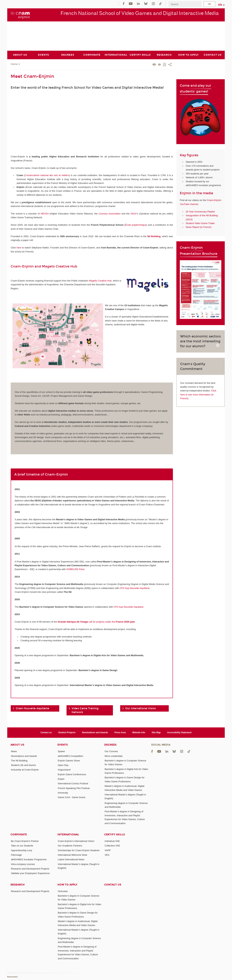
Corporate (19, 835)
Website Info (139, 732)
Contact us (46, 732)
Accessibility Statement (179, 732)
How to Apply (67, 885)
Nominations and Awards (95, 732)
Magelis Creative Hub (100, 280)
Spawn (61, 751)
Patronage (16, 855)
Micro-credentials (114, 756)
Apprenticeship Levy (21, 850)
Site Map (156, 732)
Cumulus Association (109, 214)
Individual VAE (112, 841)
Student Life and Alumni (23, 765)
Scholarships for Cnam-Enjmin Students (79, 850)
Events (63, 745)
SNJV (133, 214)
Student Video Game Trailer (200, 223)
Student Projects (67, 732)
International (68, 835)
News (14, 751)
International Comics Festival (73, 783)
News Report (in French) (199, 227)
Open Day (63, 765)
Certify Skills (115, 835)
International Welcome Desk (72, 855)
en (220, 5)
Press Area (120, 732)
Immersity (63, 793)
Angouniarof (64, 770)
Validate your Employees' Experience (30, 873)
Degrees (110, 745)
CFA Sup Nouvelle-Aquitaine (135, 588)
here (19, 248)
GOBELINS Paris (75, 569)
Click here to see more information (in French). (198, 395)
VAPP (108, 850)
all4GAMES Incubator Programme (29, 859)
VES (107, 855)
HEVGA (45, 214)
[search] (185, 4)
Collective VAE (112, 846)
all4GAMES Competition (71, 756)
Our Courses (111, 751)
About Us (17, 745)
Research (18, 885)
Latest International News (71, 859)
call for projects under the (96, 622)
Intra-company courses (23, 864)
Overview (63, 891)
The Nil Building (19, 760)
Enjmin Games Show (69, 760)
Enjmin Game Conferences (72, 774)
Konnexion (13, 977)
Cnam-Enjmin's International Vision (76, 841)
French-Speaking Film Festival (74, 788)
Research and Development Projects (30, 869)
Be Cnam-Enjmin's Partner (25, 841)
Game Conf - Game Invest (72, 797)
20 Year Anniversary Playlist (200, 211)
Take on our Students (22, 846)
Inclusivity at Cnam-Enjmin (25, 770)
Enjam (61, 779)
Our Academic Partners (70, 846)
